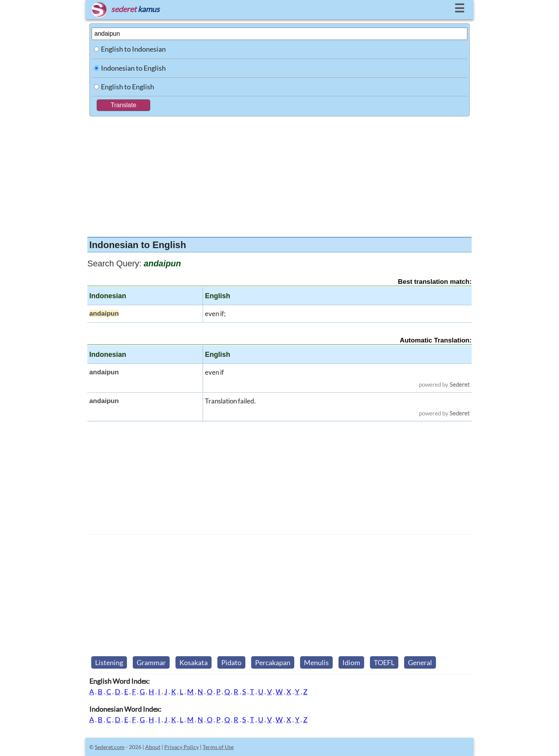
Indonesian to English (133, 68)
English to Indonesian (133, 49)
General (420, 662)
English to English (128, 87)
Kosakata (194, 662)
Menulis (316, 662)
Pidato (231, 662)
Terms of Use (218, 747)
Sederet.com (110, 747)
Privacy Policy (181, 747)
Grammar (151, 662)
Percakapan (273, 662)
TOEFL (384, 662)
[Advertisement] (279, 175)
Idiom (351, 662)
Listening (109, 662)
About (153, 747)
